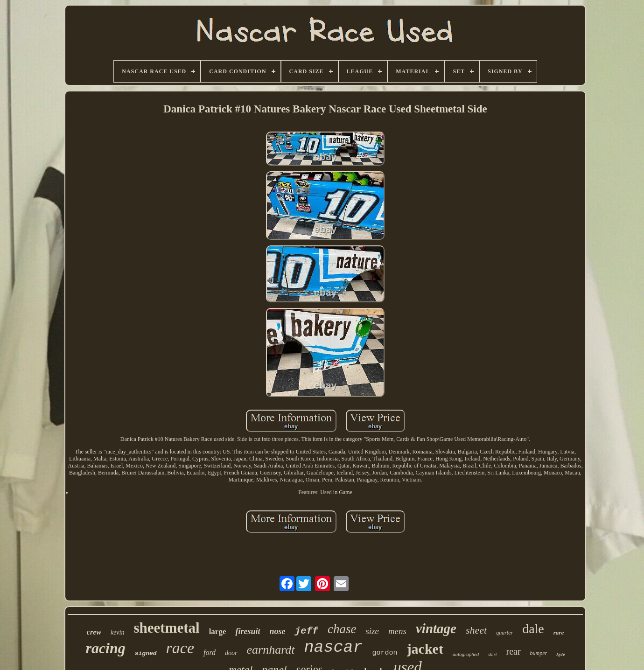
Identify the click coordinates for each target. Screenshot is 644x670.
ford (210, 653)
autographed (466, 654)
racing (105, 648)
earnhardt (271, 650)
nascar (334, 648)
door (231, 653)
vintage (436, 628)
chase (342, 629)
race (180, 648)
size (372, 631)
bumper (539, 653)
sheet (476, 630)
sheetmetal (166, 628)
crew (94, 632)
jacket (425, 649)
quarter (504, 633)
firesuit (248, 631)
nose (277, 631)
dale (533, 629)
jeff (306, 631)
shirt (492, 654)
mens (397, 631)
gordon (385, 653)
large (218, 632)
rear (514, 651)
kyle (560, 654)
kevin (118, 632)
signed (146, 653)
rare (559, 632)
